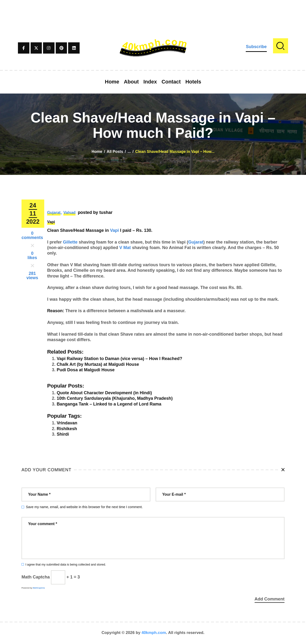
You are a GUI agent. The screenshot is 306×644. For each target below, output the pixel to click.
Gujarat (54, 213)
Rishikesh (67, 429)
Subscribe (256, 47)
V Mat (125, 248)
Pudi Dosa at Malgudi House (86, 370)
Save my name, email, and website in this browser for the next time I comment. (84, 507)
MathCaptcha (39, 588)
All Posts (115, 152)
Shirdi (63, 434)
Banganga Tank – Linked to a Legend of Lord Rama (109, 404)
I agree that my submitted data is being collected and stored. (66, 565)
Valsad (69, 213)
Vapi (51, 222)
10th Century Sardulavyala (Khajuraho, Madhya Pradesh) (115, 398)
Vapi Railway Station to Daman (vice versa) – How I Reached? (119, 359)
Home (97, 152)
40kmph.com (154, 633)
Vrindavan (67, 423)
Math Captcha (36, 577)
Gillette (70, 242)
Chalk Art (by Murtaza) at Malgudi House (98, 364)
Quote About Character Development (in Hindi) (104, 393)
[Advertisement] (153, 11)
